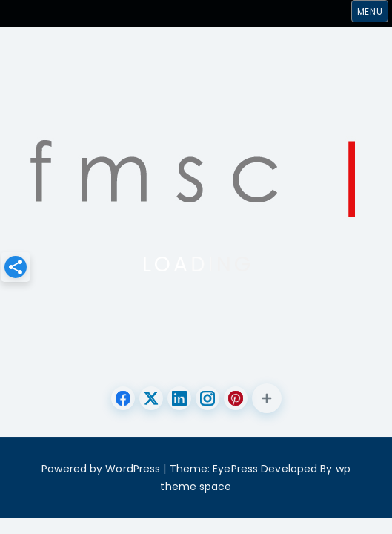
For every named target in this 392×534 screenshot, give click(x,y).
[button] (16, 267)
